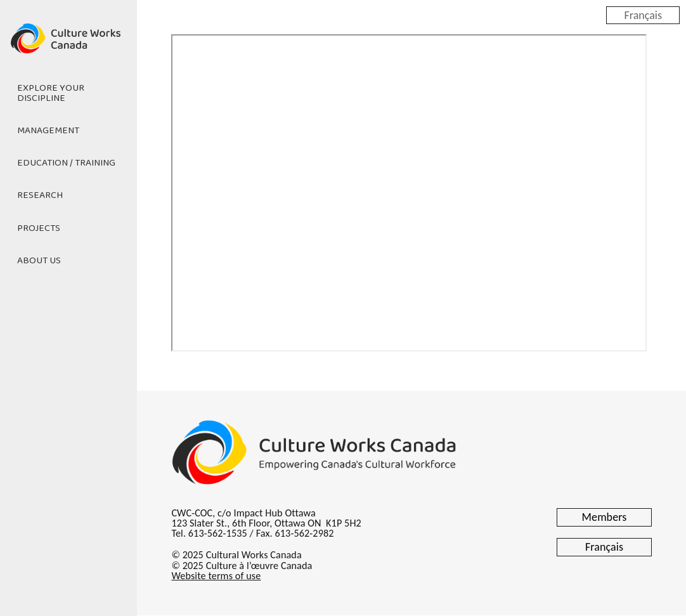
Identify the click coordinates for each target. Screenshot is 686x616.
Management (48, 131)
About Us (39, 261)
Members (605, 517)
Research (40, 195)
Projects (39, 228)
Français (643, 15)
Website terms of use (216, 576)
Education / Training (66, 163)
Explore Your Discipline (51, 93)
